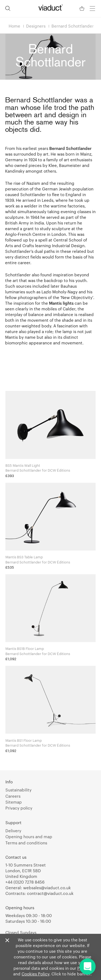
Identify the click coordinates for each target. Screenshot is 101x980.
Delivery (13, 831)
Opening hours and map (29, 837)
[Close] (7, 941)
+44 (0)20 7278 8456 (25, 882)
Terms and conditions (26, 843)
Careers (13, 796)
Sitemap (14, 802)
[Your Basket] (82, 9)
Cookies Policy (35, 974)
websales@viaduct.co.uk (47, 888)
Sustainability (18, 790)
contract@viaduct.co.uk (50, 893)
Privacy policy (19, 808)
